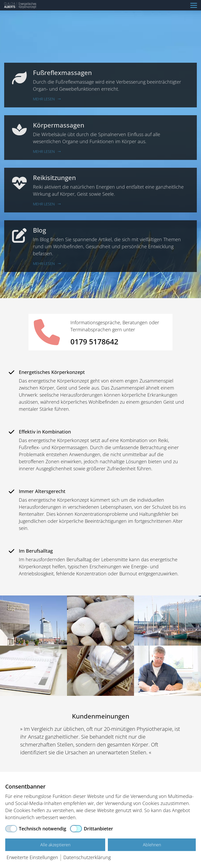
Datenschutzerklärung (87, 857)
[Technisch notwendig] (36, 829)
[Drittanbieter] (92, 829)
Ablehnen (152, 845)
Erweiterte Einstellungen (32, 857)
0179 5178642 (94, 342)
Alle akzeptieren (55, 845)
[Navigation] (194, 5)
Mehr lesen (44, 99)
